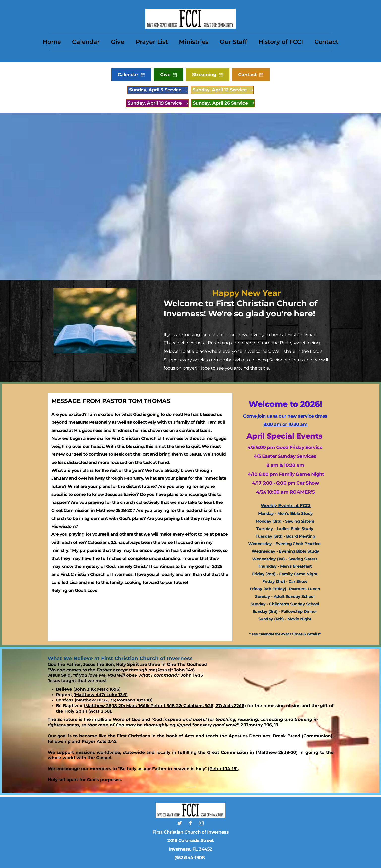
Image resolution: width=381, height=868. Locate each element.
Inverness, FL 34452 (190, 849)
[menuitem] (52, 42)
